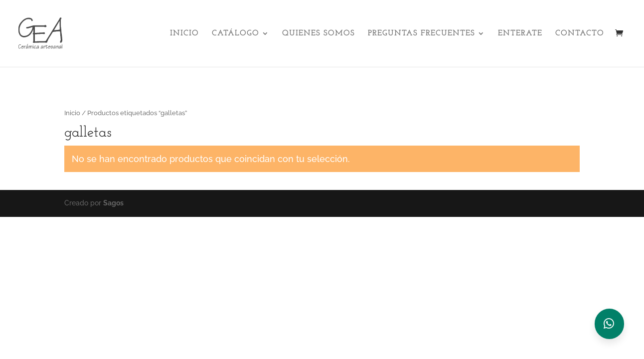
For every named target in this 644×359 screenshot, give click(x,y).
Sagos (113, 203)
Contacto (580, 34)
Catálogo (236, 34)
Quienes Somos (319, 34)
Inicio (184, 34)
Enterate (520, 34)
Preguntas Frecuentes (421, 34)
